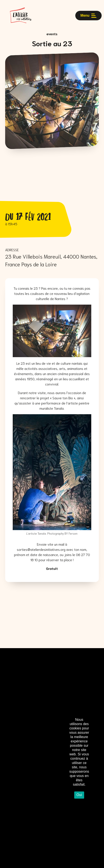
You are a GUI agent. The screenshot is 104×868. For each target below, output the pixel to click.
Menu (88, 16)
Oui (79, 795)
